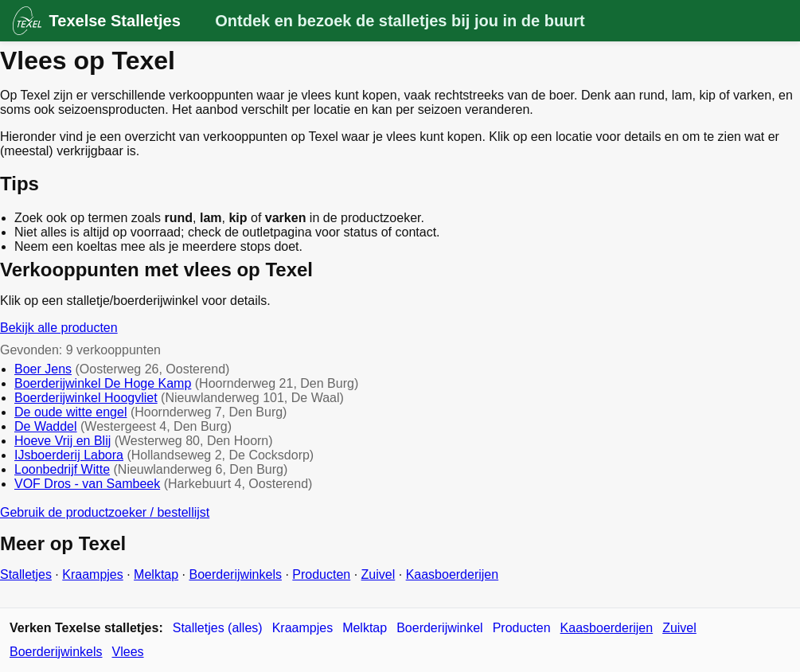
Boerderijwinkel (440, 628)
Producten (321, 574)
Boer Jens (43, 369)
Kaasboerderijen (453, 574)
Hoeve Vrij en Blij (62, 441)
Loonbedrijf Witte (62, 469)
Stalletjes (26, 574)
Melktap (156, 574)
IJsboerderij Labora (69, 455)
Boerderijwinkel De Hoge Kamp (103, 383)
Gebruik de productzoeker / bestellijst (105, 512)
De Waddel (46, 426)
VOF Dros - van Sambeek (87, 484)
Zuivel (379, 574)
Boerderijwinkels (235, 574)
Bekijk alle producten (59, 328)
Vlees (128, 652)
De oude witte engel (70, 412)
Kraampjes (92, 574)
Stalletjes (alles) (218, 628)
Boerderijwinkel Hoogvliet (86, 398)
